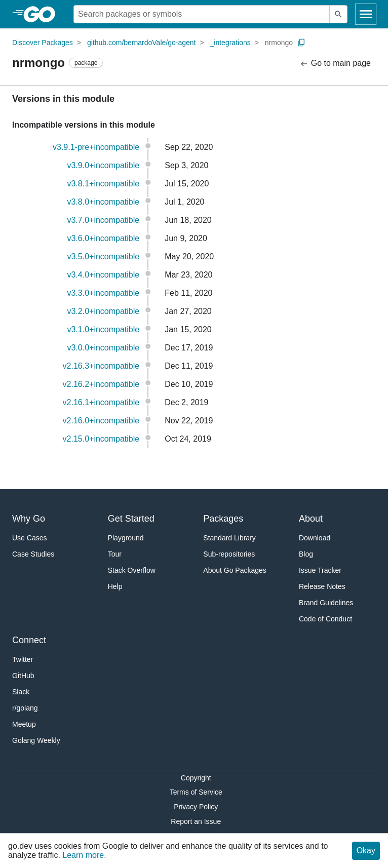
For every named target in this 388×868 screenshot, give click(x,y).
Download (315, 538)
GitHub (23, 676)
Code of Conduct (325, 619)
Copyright (196, 778)
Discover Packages (43, 43)
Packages (223, 519)
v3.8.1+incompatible (103, 184)
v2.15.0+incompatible (101, 439)
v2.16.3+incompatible (101, 366)
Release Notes (322, 586)
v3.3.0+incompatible (103, 293)
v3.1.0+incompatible (103, 329)
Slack (21, 692)
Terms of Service (196, 792)
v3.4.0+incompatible (103, 275)
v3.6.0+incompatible (103, 238)
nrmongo (279, 43)
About (311, 519)
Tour (115, 554)
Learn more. (84, 855)
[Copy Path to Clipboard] (301, 43)
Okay (366, 851)
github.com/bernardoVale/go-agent (142, 43)
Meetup (24, 724)
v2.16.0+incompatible (101, 421)
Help (115, 586)
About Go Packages (235, 570)
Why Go (29, 519)
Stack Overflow (132, 570)
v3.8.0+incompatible (103, 202)
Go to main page (335, 64)
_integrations (230, 43)
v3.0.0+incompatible (103, 348)
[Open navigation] (366, 14)
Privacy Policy (196, 807)
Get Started (131, 519)
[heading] (43, 14)
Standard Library (229, 538)
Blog (306, 554)
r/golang (25, 708)
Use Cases (29, 538)
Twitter (23, 659)
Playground (126, 538)
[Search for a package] (202, 14)
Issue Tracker (320, 570)
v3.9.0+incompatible (103, 165)
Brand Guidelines (326, 603)
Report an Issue (196, 821)
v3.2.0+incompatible (103, 311)
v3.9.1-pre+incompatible (96, 147)
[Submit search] (338, 14)
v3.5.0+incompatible (103, 257)
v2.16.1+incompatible (101, 402)
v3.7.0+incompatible (103, 220)
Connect (29, 640)
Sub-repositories (229, 554)
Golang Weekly (36, 740)
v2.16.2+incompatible (101, 384)
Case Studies (33, 554)
